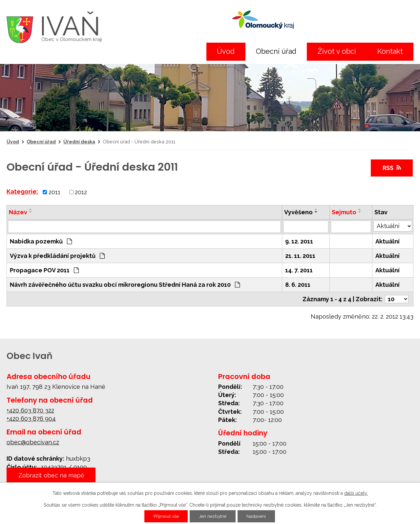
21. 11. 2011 (300, 256)
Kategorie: (22, 191)
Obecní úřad (276, 51)
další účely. (356, 493)
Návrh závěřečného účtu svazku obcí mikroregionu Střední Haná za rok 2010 (125, 285)
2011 (54, 192)
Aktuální (388, 241)
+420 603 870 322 (30, 410)
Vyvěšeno (298, 212)
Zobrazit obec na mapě (51, 475)
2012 (81, 192)
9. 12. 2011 (299, 241)
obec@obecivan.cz (33, 442)
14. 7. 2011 (299, 270)
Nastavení (257, 516)
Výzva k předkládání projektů (57, 256)
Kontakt (390, 51)
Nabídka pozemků (41, 241)
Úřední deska (79, 142)
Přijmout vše (165, 516)
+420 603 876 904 (31, 419)
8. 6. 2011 (298, 285)
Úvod (226, 51)
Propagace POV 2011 (44, 270)
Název (18, 212)
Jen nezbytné (213, 516)
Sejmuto (344, 212)
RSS (392, 168)
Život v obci (337, 51)
